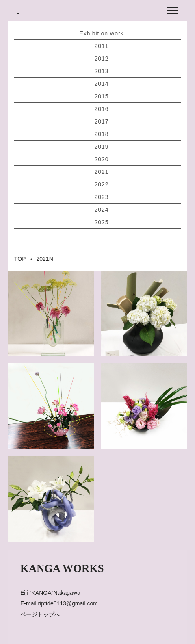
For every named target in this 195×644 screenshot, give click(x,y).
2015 (101, 96)
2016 (101, 109)
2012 (101, 59)
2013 (101, 71)
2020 (101, 159)
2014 (101, 84)
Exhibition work (101, 33)
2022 (101, 184)
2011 (101, 46)
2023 (101, 197)
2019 (101, 147)
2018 (101, 134)
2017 (101, 121)
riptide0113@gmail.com (68, 603)
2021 (101, 172)
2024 (101, 210)
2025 (101, 222)
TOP (20, 259)
